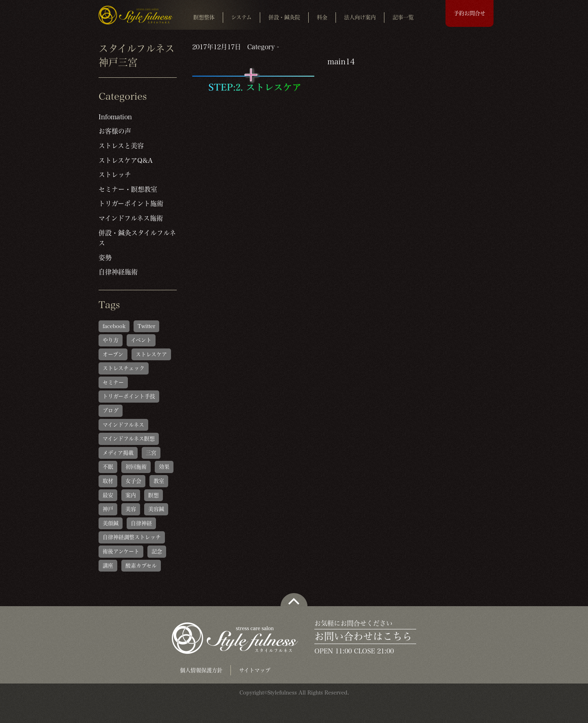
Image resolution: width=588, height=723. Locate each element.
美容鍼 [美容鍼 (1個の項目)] (156, 509)
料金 (322, 17)
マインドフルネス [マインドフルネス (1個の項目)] (123, 425)
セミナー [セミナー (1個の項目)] (113, 382)
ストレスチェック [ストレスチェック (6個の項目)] (124, 368)
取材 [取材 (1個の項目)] (108, 481)
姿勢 (105, 258)
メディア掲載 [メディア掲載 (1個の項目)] (118, 453)
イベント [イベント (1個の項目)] (141, 340)
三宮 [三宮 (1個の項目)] (151, 453)
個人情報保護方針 (201, 670)
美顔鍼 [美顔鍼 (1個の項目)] (111, 523)
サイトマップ (255, 670)
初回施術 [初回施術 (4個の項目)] (136, 467)
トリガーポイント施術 (131, 204)
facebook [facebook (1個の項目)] (114, 326)
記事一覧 (403, 17)
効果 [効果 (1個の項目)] (164, 467)
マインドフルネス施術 (131, 218)
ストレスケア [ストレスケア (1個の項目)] (151, 354)
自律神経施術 (118, 272)
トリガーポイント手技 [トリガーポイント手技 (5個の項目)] (129, 396)
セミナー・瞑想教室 (128, 189)
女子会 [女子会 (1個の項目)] (133, 481)
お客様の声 (115, 131)
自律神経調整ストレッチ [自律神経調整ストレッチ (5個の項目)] (132, 537)
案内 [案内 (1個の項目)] (131, 495)
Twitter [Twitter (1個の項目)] (146, 326)
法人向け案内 (360, 17)
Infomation (115, 117)
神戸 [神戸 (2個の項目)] (108, 509)
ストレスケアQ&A (126, 160)
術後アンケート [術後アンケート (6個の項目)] (121, 551)
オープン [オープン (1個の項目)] (113, 354)
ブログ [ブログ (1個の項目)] (111, 411)
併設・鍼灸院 (284, 17)
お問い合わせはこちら (363, 636)
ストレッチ (115, 175)
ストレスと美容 (121, 146)
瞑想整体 (204, 17)
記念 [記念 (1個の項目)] (157, 551)
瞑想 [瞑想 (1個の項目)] (154, 495)
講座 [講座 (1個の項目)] (108, 566)
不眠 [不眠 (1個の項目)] (108, 467)
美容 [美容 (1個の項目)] (131, 509)
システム (241, 17)
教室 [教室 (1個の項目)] (159, 481)
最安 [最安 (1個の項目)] (108, 495)
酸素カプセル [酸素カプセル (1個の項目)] (141, 566)
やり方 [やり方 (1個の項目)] (111, 340)
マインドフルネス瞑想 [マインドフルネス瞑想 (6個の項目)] (129, 439)
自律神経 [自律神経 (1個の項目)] (141, 523)
